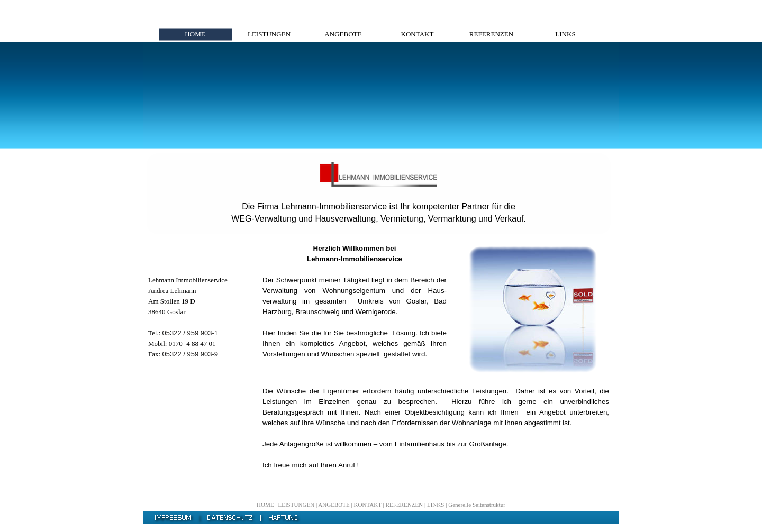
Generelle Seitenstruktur (477, 505)
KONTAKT (368, 505)
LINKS (436, 505)
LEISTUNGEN (296, 505)
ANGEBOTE (334, 505)
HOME (265, 505)
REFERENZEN (405, 505)
